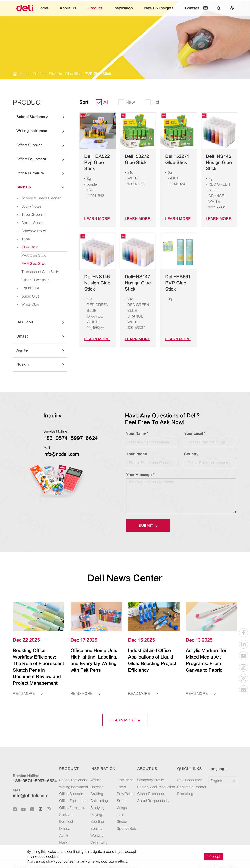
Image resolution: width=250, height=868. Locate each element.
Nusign (42, 364)
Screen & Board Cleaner (34, 198)
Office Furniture (42, 173)
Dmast (42, 336)
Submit (147, 525)
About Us (75, 11)
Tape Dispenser (28, 215)
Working (95, 829)
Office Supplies (42, 145)
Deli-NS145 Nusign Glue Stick (216, 163)
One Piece (122, 773)
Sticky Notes (26, 206)
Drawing (95, 780)
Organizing (96, 836)
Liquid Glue (26, 288)
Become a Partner (190, 780)
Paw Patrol (123, 787)
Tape (21, 239)
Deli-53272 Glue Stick (134, 159)
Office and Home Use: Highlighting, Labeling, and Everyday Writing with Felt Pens (93, 660)
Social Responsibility (154, 794)
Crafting (94, 787)
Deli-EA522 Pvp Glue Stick (97, 159)
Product (99, 11)
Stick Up (49, 74)
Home (53, 11)
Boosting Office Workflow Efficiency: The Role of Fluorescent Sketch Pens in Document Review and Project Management (38, 664)
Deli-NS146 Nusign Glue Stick (95, 277)
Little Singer (124, 801)
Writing (94, 773)
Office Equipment (42, 159)
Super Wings (124, 794)
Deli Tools (42, 322)
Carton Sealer (27, 223)
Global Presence (151, 787)
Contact (182, 11)
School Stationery (42, 117)
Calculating (96, 794)
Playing (94, 808)
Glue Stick (64, 74)
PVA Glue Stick (32, 255)
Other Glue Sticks (33, 280)
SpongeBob (123, 808)
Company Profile (152, 773)
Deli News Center (125, 578)
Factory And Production (156, 780)
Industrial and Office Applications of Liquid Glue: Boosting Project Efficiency (152, 657)
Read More (26, 687)
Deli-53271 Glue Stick (174, 159)
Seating (94, 822)
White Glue (26, 304)
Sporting (95, 815)
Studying (95, 801)
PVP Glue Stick (83, 74)
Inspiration (123, 11)
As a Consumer (189, 773)
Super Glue (25, 296)
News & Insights (154, 11)
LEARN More (95, 213)
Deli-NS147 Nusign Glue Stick (135, 277)
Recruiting (186, 787)
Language (215, 762)
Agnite (42, 350)
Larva (119, 780)
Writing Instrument (42, 131)
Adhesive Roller (29, 231)
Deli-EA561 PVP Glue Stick (178, 274)
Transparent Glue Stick (37, 272)
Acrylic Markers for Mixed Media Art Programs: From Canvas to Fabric (208, 657)
